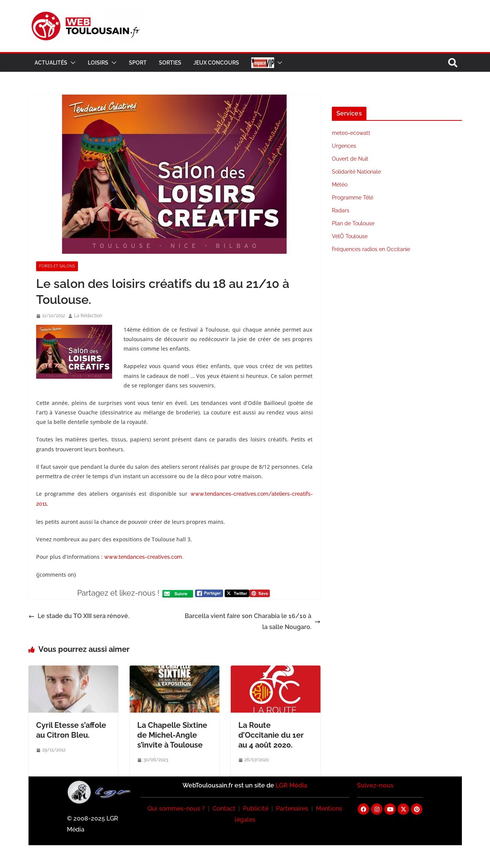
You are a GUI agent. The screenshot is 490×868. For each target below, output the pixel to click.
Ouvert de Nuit (350, 159)
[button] (71, 63)
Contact (224, 809)
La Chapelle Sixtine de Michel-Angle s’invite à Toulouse (172, 735)
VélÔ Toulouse (350, 236)
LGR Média (291, 785)
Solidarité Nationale (356, 172)
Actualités (51, 63)
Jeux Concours (216, 63)
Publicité (256, 809)
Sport (138, 63)
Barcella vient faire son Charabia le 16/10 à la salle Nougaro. (253, 621)
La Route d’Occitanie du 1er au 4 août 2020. (271, 735)
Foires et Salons (57, 266)
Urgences (344, 146)
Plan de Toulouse (353, 223)
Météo (340, 185)
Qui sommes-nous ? (176, 809)
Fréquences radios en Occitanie (371, 249)
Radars (341, 210)
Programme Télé (353, 198)
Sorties (170, 63)
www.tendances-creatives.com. (144, 557)
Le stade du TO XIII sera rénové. (79, 616)
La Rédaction (88, 316)
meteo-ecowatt (351, 133)
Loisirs (98, 63)
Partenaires (292, 809)
